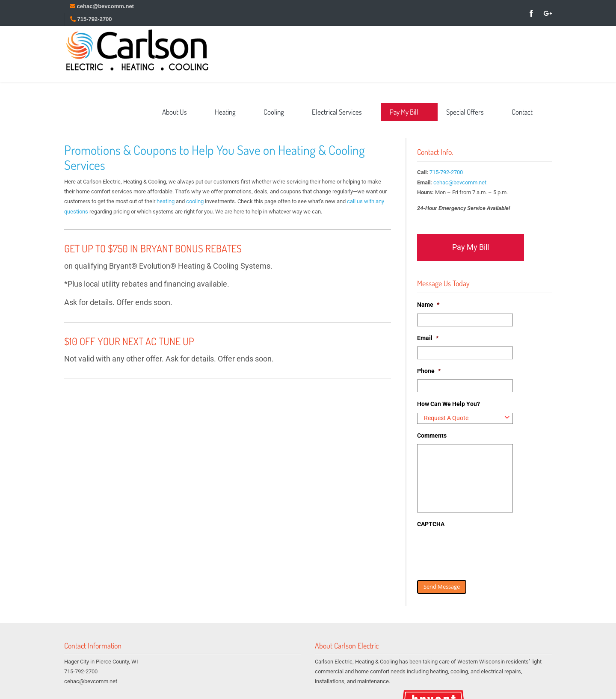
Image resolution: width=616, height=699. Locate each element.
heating (166, 201)
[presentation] (482, 550)
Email (428, 338)
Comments (432, 435)
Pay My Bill (471, 247)
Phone (429, 371)
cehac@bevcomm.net (460, 182)
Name (428, 305)
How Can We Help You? (449, 404)
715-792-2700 (446, 172)
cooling (195, 201)
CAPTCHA (431, 524)
